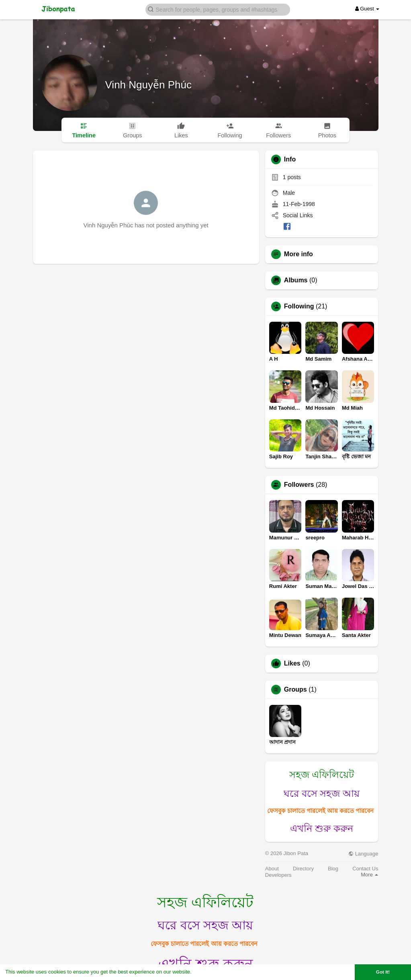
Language (363, 854)
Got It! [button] (383, 972)
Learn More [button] (207, 972)
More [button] (369, 875)
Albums (296, 280)
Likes (292, 664)
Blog (333, 869)
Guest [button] (367, 9)
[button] (218, 9)
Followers (299, 485)
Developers (278, 875)
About (272, 869)
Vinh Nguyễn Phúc (148, 85)
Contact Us (365, 869)
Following (299, 306)
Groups (295, 690)
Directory (303, 869)
